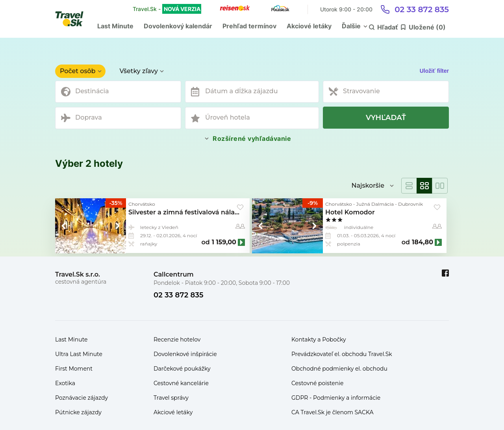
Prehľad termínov (249, 26)
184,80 (422, 242)
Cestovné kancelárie (181, 383)
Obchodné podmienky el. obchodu (339, 369)
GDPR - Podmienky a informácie (336, 398)
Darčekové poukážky (182, 369)
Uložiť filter (434, 71)
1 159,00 (224, 242)
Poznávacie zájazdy (82, 398)
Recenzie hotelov (177, 340)
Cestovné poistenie (318, 383)
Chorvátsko (142, 204)
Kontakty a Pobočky (319, 340)
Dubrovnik (410, 204)
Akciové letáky (309, 26)
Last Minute (115, 26)
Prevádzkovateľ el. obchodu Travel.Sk (342, 354)
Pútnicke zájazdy (78, 412)
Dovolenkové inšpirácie (185, 354)
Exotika (65, 383)
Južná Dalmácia (375, 204)
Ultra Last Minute (79, 354)
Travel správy (171, 398)
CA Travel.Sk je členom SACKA (333, 412)
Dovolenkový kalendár (178, 26)
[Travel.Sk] (74, 19)
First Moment (74, 369)
